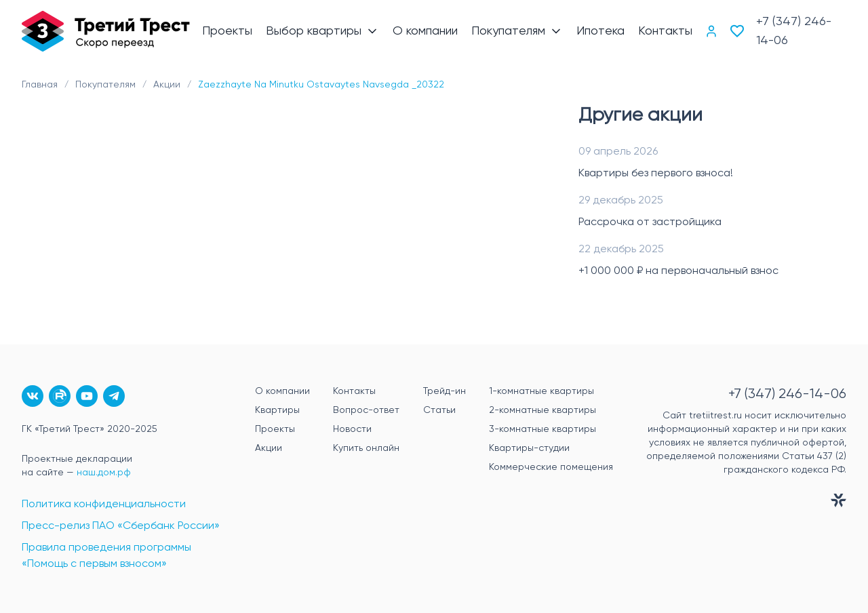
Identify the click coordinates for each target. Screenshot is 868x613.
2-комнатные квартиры (542, 410)
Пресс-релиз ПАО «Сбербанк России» (121, 526)
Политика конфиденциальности (104, 505)
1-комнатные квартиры (541, 391)
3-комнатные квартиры (542, 429)
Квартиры (277, 410)
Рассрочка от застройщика (650, 222)
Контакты (354, 391)
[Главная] (106, 31)
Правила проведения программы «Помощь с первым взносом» (106, 556)
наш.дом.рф (104, 473)
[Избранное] (737, 31)
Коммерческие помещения (551, 467)
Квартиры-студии (529, 448)
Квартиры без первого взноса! (656, 174)
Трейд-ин (445, 391)
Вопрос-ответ (366, 410)
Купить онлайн (366, 448)
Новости (352, 429)
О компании (282, 391)
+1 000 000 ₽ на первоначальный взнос (678, 271)
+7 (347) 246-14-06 (794, 31)
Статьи (439, 410)
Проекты (275, 429)
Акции (269, 448)
